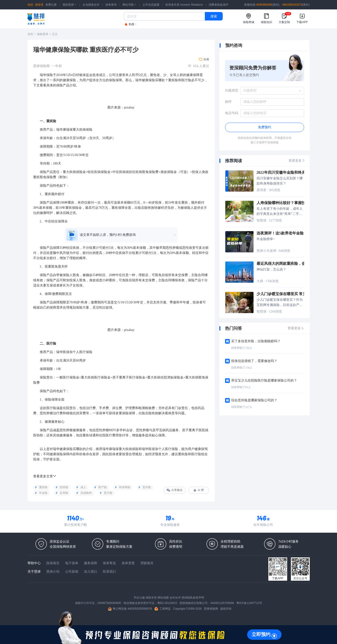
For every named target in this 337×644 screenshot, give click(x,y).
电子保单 (72, 563)
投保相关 (53, 563)
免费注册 (51, 5)
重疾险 (43, 487)
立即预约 (261, 634)
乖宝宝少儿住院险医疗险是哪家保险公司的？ (264, 380)
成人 (83, 487)
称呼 (228, 102)
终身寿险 (125, 487)
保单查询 (111, 5)
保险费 (154, 172)
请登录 (39, 5)
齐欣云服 (139, 598)
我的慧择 (70, 5)
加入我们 (91, 572)
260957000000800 (109, 603)
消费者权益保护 (218, 5)
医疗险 (186, 80)
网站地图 (163, 598)
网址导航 (130, 5)
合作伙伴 (175, 598)
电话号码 (232, 113)
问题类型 (232, 91)
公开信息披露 (151, 5)
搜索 (214, 16)
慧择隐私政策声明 (193, 598)
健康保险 (69, 80)
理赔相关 (147, 563)
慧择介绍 (53, 572)
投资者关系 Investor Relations (184, 5)
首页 (30, 34)
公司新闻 (72, 572)
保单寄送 (109, 563)
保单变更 (128, 563)
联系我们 (109, 572)
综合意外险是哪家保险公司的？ (254, 400)
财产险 (103, 487)
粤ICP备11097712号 (249, 603)
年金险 (43, 493)
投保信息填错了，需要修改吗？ (254, 361)
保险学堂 (151, 598)
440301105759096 (222, 603)
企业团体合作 (91, 5)
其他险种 (86, 493)
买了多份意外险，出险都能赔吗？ (256, 341)
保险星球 (43, 34)
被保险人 (187, 208)
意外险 (147, 487)
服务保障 (91, 563)
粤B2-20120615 (167, 603)
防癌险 (64, 487)
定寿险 (64, 493)
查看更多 (297, 160)
